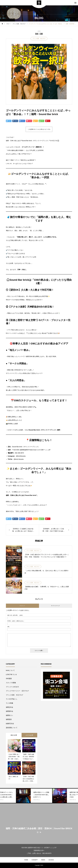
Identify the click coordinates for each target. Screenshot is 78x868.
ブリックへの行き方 (12, 687)
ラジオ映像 (9, 703)
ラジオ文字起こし (12, 699)
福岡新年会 (9, 711)
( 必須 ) (15, 615)
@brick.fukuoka (19, 459)
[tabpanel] (56, 685)
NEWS (43, 860)
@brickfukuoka (21, 456)
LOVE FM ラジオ (11, 675)
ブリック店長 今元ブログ (39, 39)
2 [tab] (57, 696)
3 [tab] (58, 696)
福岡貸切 (9, 719)
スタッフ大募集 (11, 683)
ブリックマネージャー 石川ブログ (17, 691)
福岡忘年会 (9, 707)
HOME (26, 860)
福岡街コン (9, 715)
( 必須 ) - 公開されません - (16, 621)
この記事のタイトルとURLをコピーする (39, 129)
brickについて (10, 670)
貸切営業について (12, 728)
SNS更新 (9, 679)
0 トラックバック (56, 606)
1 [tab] (55, 696)
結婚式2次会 (10, 724)
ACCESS (51, 860)
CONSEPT (35, 860)
